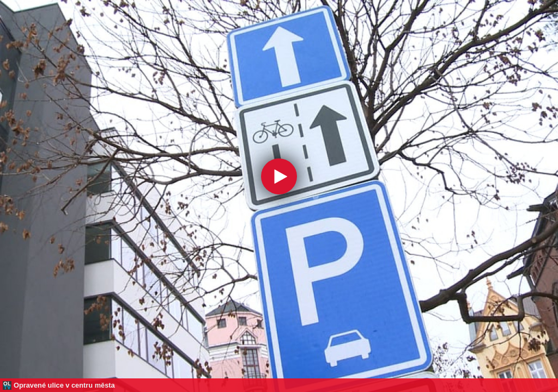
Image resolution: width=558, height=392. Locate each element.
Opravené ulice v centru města (64, 385)
